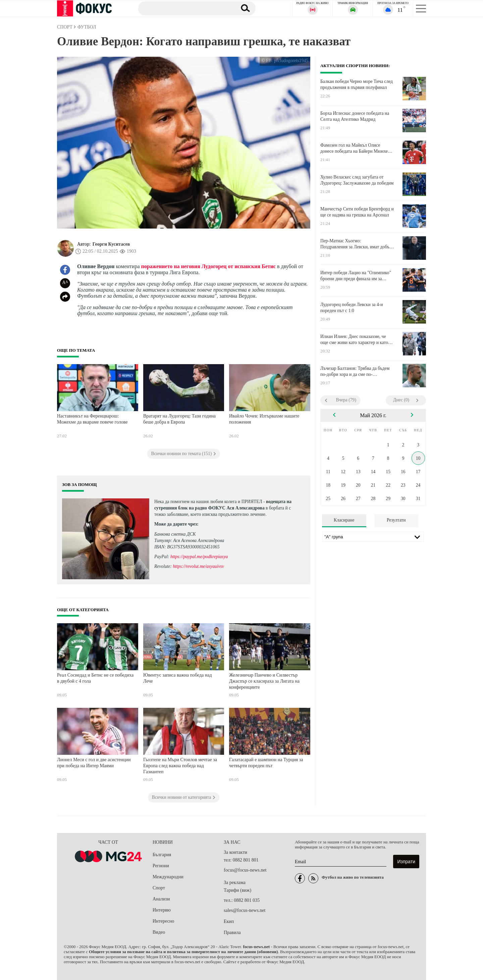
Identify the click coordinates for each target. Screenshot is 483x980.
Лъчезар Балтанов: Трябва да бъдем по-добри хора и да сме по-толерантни (355, 372)
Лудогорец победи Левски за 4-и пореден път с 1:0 (352, 308)
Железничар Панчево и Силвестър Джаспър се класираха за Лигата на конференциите (264, 681)
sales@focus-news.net (245, 910)
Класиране (344, 520)
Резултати (396, 520)
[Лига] (373, 537)
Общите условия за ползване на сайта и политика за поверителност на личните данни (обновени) (183, 952)
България (162, 855)
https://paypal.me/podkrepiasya (199, 557)
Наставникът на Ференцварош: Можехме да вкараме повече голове (92, 419)
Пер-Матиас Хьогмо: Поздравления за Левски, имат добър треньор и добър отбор (356, 244)
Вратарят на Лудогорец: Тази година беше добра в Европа (179, 419)
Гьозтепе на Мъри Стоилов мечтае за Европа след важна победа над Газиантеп (180, 766)
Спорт (159, 888)
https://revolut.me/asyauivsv (198, 566)
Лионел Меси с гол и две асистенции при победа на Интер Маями (94, 763)
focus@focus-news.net (245, 870)
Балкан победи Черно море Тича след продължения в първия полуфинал (357, 84)
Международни (168, 877)
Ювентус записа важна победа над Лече (178, 678)
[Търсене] (184, 8)
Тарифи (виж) (237, 890)
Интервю (162, 910)
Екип (229, 921)
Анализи (161, 899)
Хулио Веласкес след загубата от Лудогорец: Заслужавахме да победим (357, 180)
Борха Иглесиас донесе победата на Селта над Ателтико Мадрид (355, 116)
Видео (159, 932)
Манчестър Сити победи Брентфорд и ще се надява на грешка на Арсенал (357, 212)
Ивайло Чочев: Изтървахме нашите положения (264, 419)
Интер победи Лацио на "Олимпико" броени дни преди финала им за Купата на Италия (356, 276)
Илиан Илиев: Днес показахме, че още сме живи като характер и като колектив (354, 340)
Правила (232, 933)
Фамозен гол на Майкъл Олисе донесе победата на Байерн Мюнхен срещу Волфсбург (355, 148)
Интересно (163, 921)
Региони (161, 866)
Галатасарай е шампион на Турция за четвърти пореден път (266, 763)
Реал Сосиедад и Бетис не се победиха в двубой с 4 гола (95, 678)
